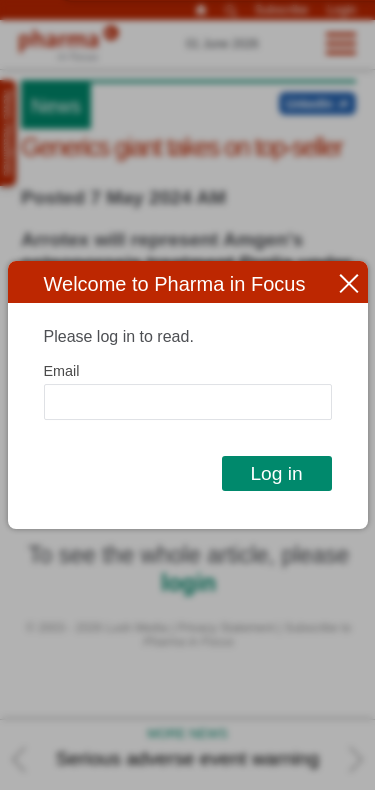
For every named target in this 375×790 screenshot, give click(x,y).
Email (62, 371)
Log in (276, 473)
